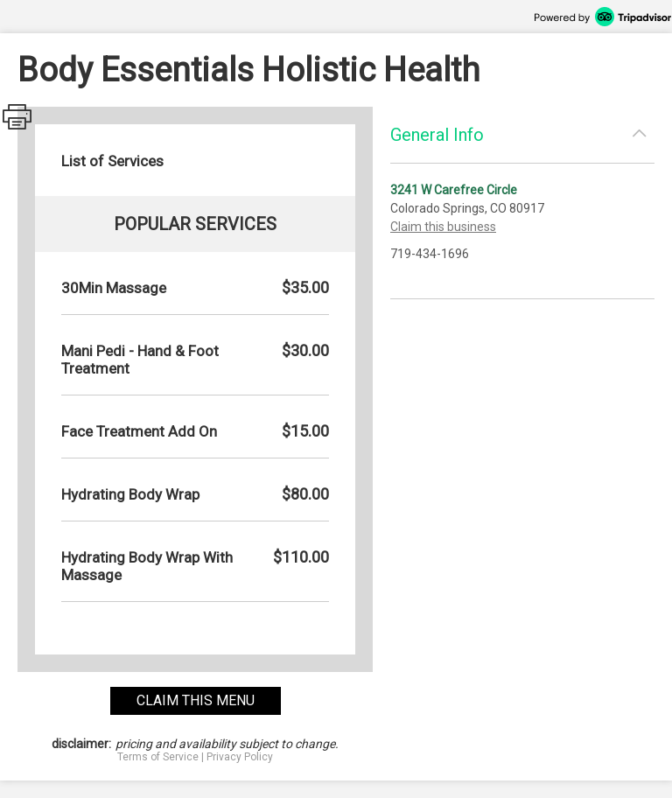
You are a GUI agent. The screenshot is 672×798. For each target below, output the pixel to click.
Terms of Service (158, 757)
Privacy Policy (240, 757)
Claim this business (443, 227)
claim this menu (196, 700)
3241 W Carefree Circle (454, 190)
